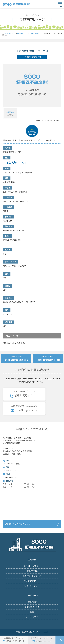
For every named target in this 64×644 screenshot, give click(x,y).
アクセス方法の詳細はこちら (18, 524)
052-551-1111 (9, 464)
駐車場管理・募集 (32, 607)
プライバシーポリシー (32, 586)
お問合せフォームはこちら (24, 408)
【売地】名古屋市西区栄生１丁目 (48, 360)
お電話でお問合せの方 (24, 394)
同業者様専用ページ (32, 581)
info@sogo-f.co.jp (10, 477)
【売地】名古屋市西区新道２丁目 (16, 360)
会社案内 (32, 560)
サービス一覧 (32, 596)
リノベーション (32, 617)
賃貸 (32, 612)
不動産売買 (32, 602)
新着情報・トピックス (32, 576)
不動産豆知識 (32, 571)
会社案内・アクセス (32, 566)
